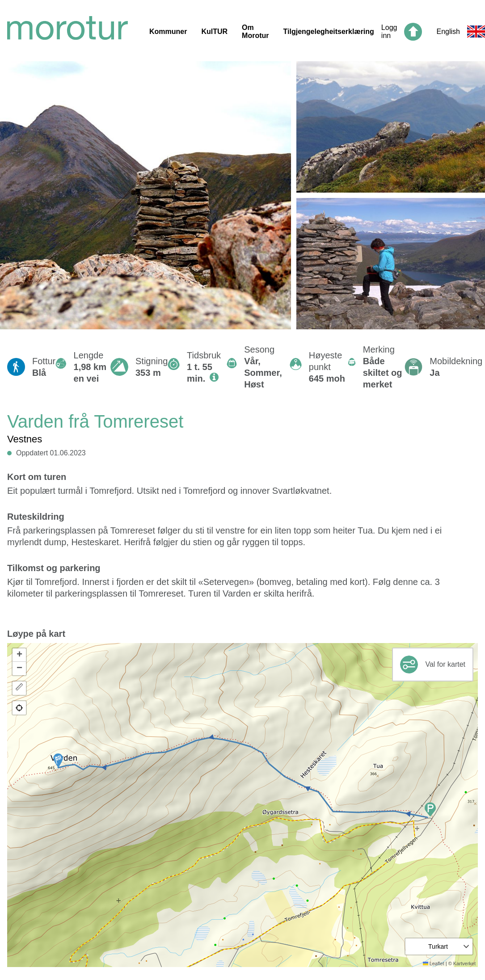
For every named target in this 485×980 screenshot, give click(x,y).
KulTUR (214, 32)
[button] (58, 761)
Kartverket (464, 963)
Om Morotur (255, 32)
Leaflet (434, 963)
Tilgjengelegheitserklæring (329, 32)
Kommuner (168, 32)
